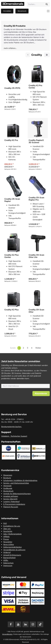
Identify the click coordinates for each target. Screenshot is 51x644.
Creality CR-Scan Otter (36, 311)
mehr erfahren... (10, 48)
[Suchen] (47, 4)
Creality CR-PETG (12, 88)
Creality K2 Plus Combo (12, 256)
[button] (41, 394)
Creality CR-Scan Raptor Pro (36, 199)
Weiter (38, 348)
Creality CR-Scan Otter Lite (36, 256)
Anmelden (7, 11)
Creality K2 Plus (12, 310)
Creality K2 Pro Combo (35, 87)
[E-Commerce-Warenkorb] (22, 11)
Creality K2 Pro (11, 140)
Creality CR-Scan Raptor (12, 200)
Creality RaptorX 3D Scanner (36, 141)
